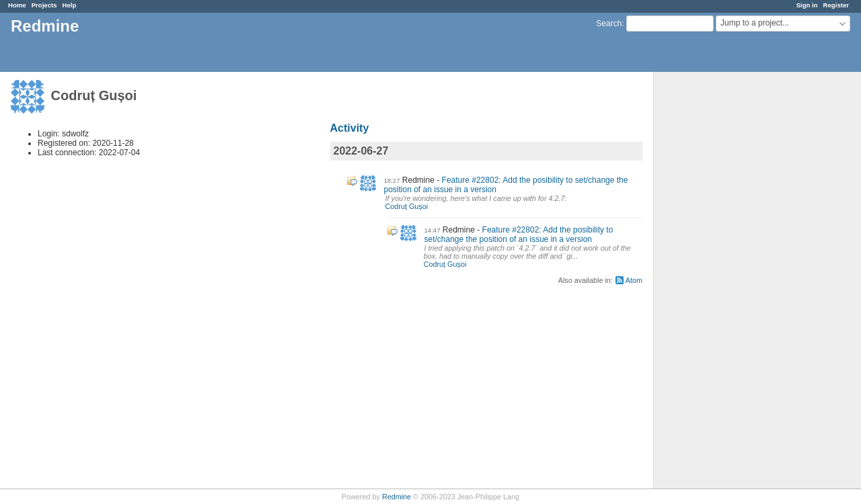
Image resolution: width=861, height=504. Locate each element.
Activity (350, 128)
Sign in (807, 5)
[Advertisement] (721, 283)
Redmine (397, 497)
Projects (44, 5)
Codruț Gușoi (407, 206)
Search (609, 24)
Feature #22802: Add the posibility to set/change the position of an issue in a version (519, 235)
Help (70, 5)
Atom (634, 280)
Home (17, 5)
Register (836, 5)
